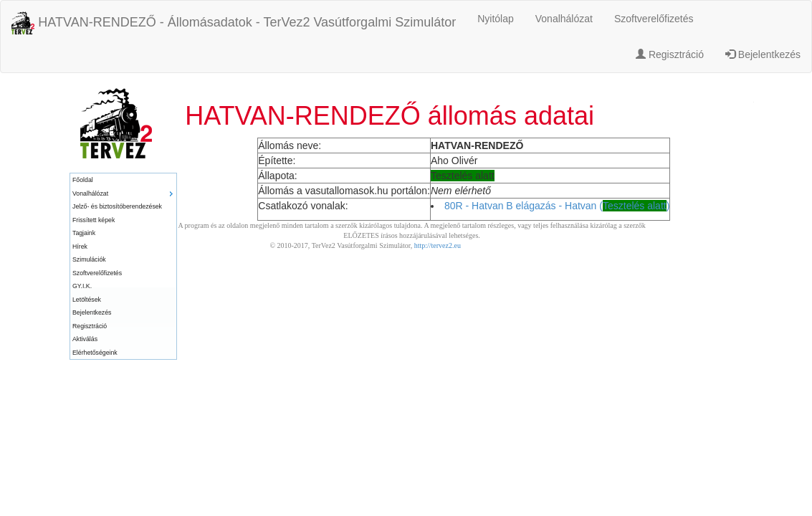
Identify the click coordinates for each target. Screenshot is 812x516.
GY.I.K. (82, 286)
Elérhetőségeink (95, 353)
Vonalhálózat (564, 19)
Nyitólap (496, 19)
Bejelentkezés (763, 54)
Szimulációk (89, 259)
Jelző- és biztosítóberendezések (117, 206)
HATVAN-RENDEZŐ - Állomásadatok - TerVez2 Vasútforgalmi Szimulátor (234, 23)
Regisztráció (670, 54)
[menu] (123, 266)
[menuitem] (123, 180)
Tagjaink (84, 233)
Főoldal (83, 180)
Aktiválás (85, 339)
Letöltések (87, 300)
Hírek (80, 247)
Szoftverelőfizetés (654, 19)
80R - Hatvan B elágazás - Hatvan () (557, 206)
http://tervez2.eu (438, 245)
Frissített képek (94, 220)
